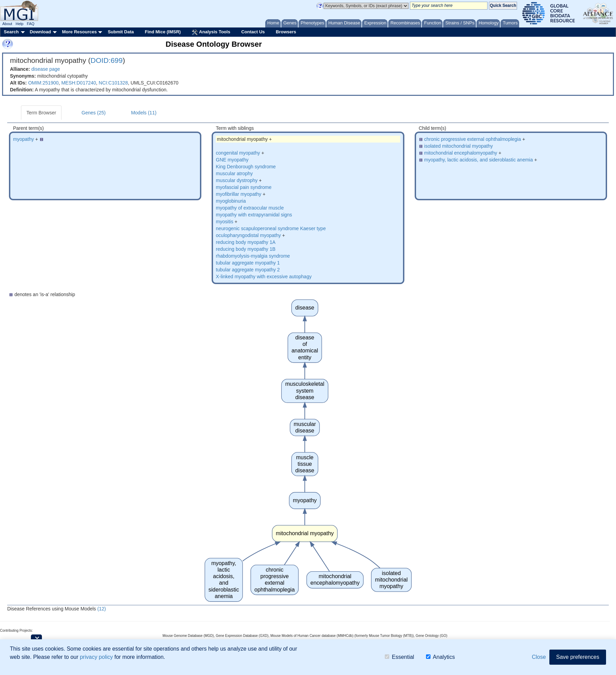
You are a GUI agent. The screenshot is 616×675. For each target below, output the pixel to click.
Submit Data (121, 32)
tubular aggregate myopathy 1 (248, 263)
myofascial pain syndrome (244, 187)
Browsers (286, 32)
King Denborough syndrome (246, 167)
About (7, 24)
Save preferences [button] (578, 657)
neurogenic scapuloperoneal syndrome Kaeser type (271, 228)
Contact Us (253, 32)
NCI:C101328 (113, 83)
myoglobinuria (231, 201)
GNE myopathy (232, 160)
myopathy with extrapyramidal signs (254, 215)
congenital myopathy (238, 153)
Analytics (440, 657)
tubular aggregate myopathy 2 (248, 270)
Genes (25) (93, 113)
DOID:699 (107, 60)
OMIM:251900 (43, 83)
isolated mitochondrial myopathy (459, 146)
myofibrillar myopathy (238, 194)
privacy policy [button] (96, 657)
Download (40, 32)
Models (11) (144, 113)
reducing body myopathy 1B (246, 249)
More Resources (79, 32)
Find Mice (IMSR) (163, 32)
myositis (225, 222)
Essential (399, 657)
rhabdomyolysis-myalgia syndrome (253, 256)
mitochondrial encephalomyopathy (461, 153)
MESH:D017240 (79, 83)
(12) (102, 609)
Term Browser (41, 113)
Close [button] (539, 657)
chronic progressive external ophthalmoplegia (473, 139)
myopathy (24, 139)
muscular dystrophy (237, 180)
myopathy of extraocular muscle (250, 208)
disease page (46, 69)
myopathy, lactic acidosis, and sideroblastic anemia (479, 160)
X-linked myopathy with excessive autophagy (264, 277)
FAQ (31, 24)
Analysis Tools (211, 32)
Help (19, 24)
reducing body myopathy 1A (246, 242)
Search (11, 32)
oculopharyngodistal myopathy (248, 235)
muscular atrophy (234, 173)
